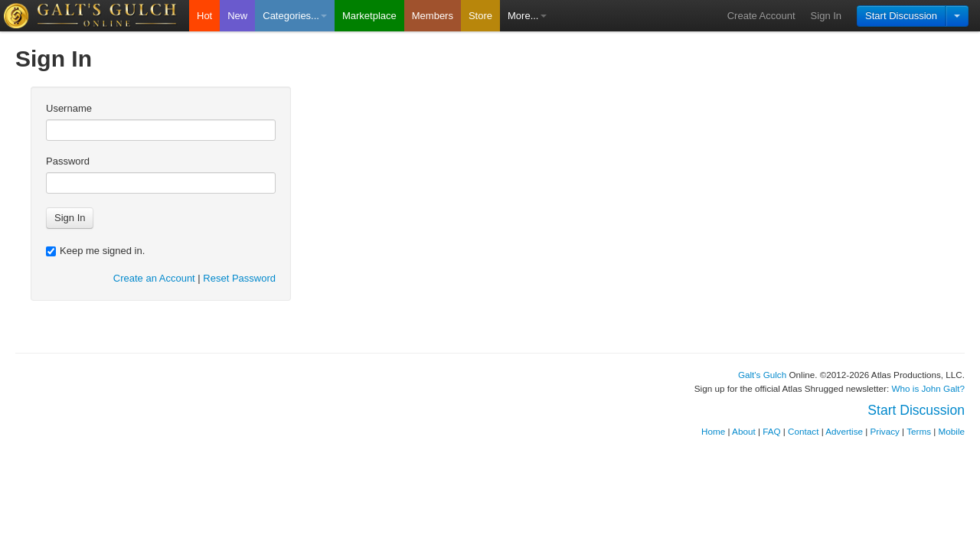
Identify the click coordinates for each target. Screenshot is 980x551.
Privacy (885, 431)
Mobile (952, 431)
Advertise (844, 431)
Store (480, 16)
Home (713, 431)
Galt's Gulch (762, 375)
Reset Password (239, 278)
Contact (803, 431)
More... (527, 16)
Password (68, 161)
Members (433, 16)
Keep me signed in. (95, 251)
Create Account (761, 16)
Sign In (826, 16)
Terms (919, 431)
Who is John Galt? (929, 388)
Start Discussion (901, 16)
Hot (204, 16)
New (237, 16)
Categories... (295, 16)
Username (69, 108)
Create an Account (154, 278)
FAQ (771, 431)
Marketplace (369, 16)
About (744, 431)
